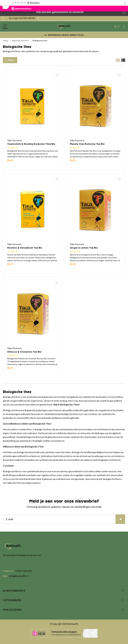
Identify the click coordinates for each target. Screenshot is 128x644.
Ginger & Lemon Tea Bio (84, 248)
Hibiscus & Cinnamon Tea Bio (24, 352)
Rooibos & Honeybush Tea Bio (25, 248)
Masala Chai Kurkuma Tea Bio (87, 144)
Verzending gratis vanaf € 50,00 (64, 35)
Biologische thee (40, 40)
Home (6, 40)
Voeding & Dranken (20, 40)
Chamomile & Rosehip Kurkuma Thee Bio (31, 144)
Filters (10, 60)
